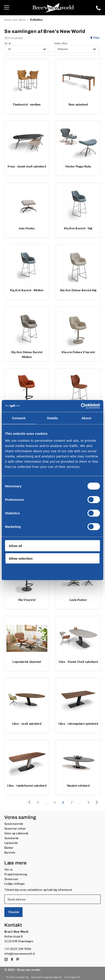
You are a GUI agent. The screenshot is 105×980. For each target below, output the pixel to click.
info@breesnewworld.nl (20, 954)
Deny (13, 571)
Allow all (15, 546)
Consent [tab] (19, 418)
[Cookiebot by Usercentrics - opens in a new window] (81, 406)
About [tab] (86, 418)
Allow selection (21, 558)
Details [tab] (52, 418)
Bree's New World (15, 20)
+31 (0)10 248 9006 (18, 949)
